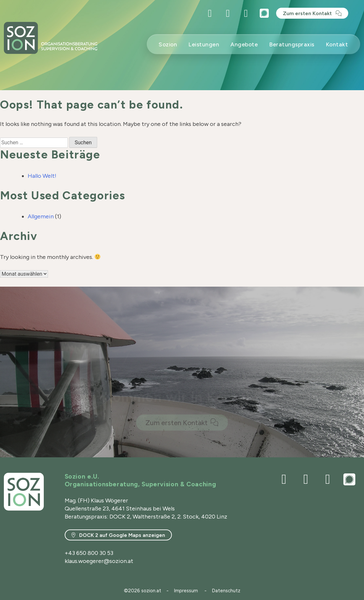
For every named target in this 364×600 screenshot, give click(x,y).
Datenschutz (226, 591)
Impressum (186, 591)
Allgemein (41, 216)
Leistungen (204, 44)
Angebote (244, 44)
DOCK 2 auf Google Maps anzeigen (121, 535)
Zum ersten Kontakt (308, 13)
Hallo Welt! (42, 176)
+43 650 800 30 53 (89, 553)
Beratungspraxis (292, 44)
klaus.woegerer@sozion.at (99, 561)
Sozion (168, 44)
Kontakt (337, 44)
